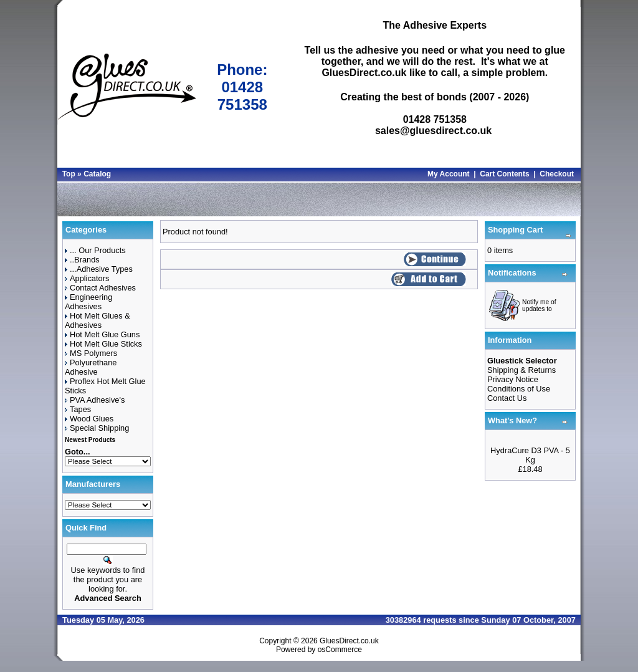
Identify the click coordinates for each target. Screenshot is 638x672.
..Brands (82, 260)
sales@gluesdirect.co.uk (433, 131)
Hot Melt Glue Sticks (103, 344)
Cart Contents (504, 174)
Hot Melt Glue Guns (102, 334)
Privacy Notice (513, 379)
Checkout (557, 174)
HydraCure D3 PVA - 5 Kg (530, 455)
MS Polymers (91, 353)
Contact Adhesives (100, 288)
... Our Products (95, 250)
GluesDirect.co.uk (349, 641)
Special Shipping (97, 428)
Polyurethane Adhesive (91, 367)
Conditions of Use (519, 389)
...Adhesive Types (99, 269)
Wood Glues (89, 419)
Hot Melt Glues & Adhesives (98, 320)
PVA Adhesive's (95, 400)
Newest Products (90, 440)
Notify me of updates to (539, 305)
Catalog (97, 174)
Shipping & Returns (521, 370)
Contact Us (507, 398)
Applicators (87, 278)
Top (69, 174)
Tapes (78, 409)
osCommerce (340, 650)
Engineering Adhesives (88, 302)
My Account (449, 174)
